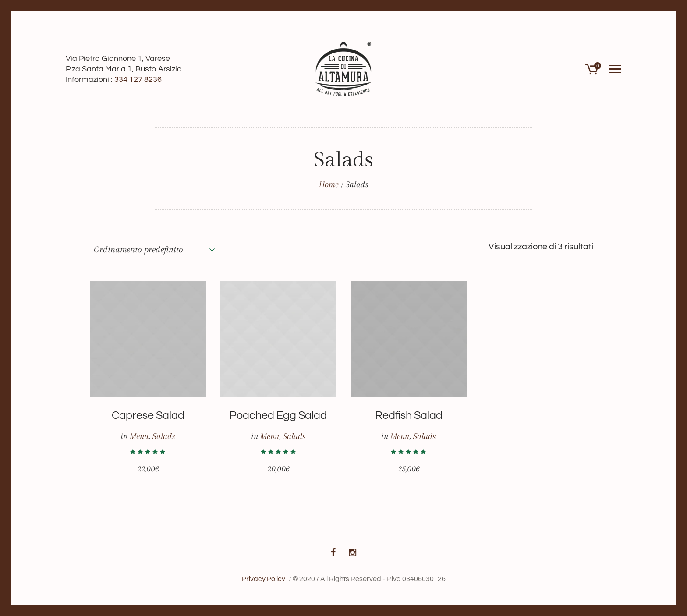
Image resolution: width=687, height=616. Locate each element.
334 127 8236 (138, 80)
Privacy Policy (264, 579)
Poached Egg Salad (278, 415)
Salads (164, 436)
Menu (139, 436)
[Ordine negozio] (153, 250)
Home (329, 184)
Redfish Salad (409, 415)
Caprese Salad (148, 415)
